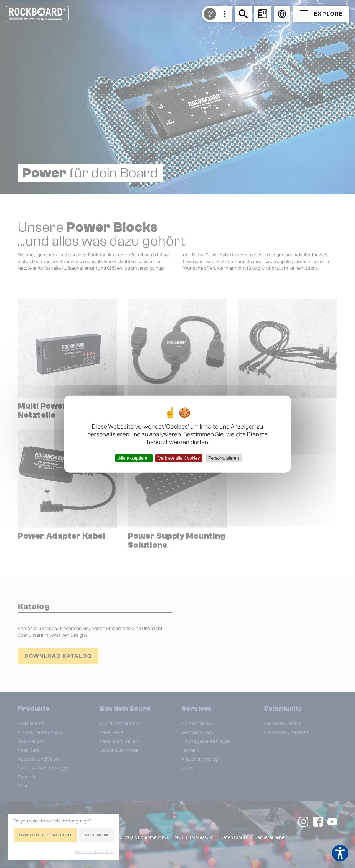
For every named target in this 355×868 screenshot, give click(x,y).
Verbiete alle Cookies (179, 458)
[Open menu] (321, 14)
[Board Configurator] (263, 14)
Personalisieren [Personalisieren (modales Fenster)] (224, 458)
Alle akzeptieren (134, 458)
